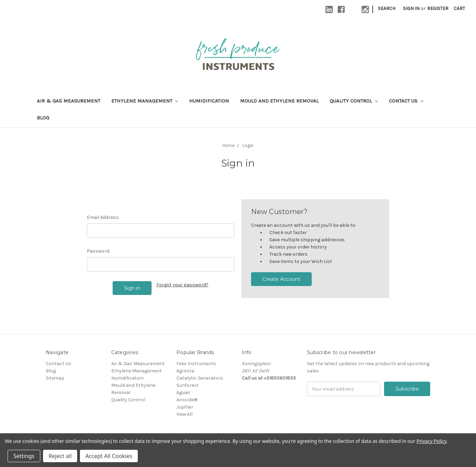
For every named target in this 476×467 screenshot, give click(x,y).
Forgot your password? (182, 285)
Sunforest (188, 385)
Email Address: (103, 217)
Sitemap (55, 378)
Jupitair (185, 407)
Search (387, 8)
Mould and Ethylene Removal (279, 101)
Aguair (183, 392)
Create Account (281, 279)
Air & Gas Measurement (69, 101)
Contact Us (406, 101)
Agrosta (185, 371)
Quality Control (354, 101)
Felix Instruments (196, 364)
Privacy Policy (431, 441)
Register (438, 8)
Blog (43, 118)
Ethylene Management (145, 101)
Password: (99, 251)
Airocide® (187, 400)
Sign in (411, 8)
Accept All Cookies (109, 456)
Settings (24, 456)
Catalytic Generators (200, 378)
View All (184, 414)
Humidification (209, 101)
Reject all (60, 456)
